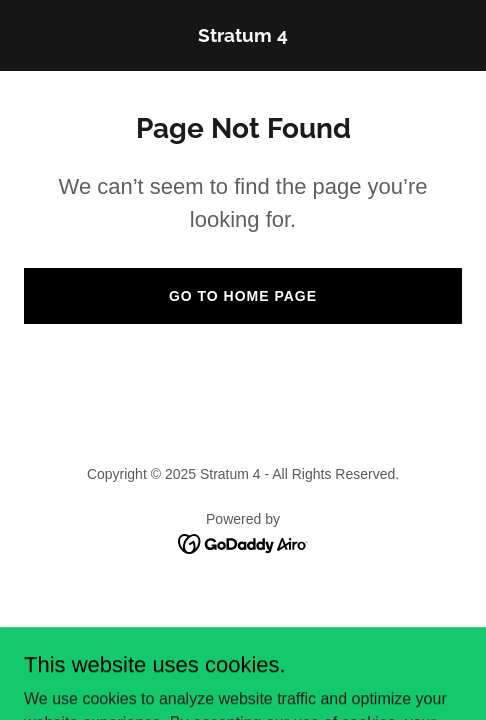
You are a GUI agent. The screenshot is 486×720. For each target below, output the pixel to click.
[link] (243, 36)
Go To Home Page (243, 296)
